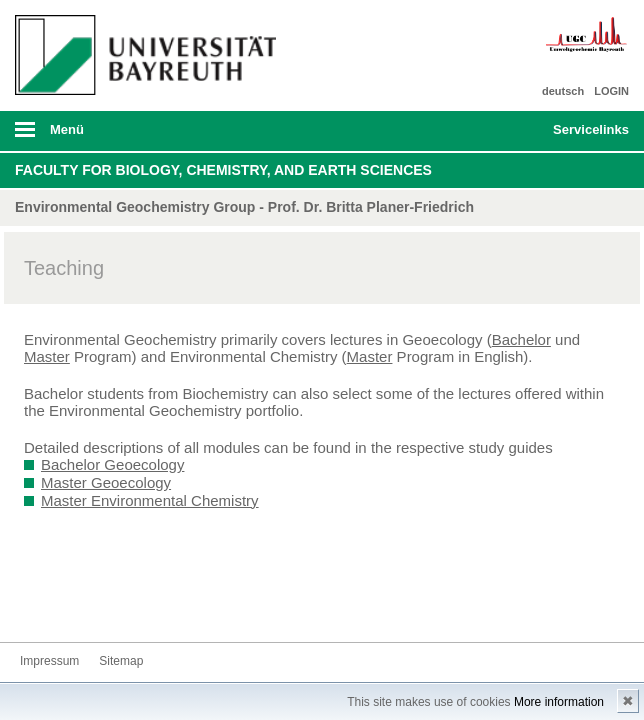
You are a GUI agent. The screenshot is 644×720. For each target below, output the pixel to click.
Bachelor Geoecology (112, 464)
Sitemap (121, 661)
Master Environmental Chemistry (150, 500)
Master (47, 356)
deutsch (563, 91)
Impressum (49, 661)
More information (559, 702)
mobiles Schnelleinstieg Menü (581, 136)
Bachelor (521, 339)
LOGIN (611, 91)
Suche (478, 131)
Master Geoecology (106, 482)
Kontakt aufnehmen (36, 604)
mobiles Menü (142, 136)
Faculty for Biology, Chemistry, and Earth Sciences (223, 170)
